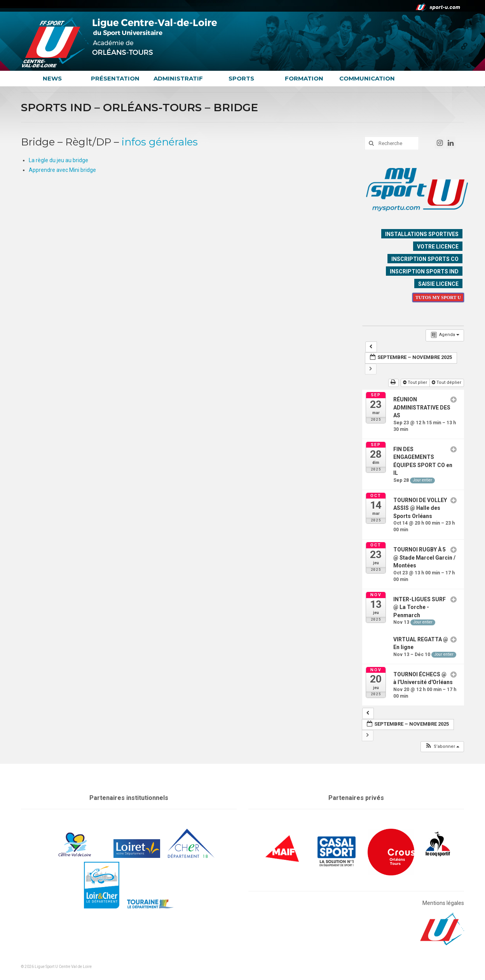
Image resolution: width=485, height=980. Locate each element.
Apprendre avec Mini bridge (62, 170)
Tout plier (416, 382)
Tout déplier (447, 382)
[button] (442, 747)
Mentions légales (443, 903)
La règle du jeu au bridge (58, 160)
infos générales (160, 142)
